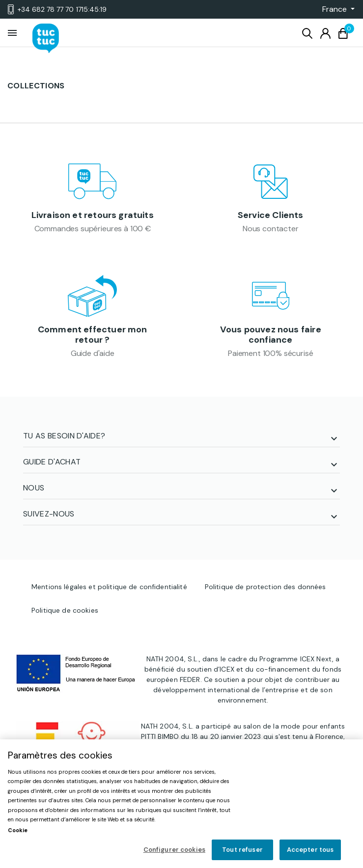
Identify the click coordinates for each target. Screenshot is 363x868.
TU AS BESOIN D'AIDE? (64, 436)
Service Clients (271, 215)
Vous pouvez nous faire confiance (271, 335)
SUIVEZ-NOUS (49, 514)
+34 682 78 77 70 (57, 10)
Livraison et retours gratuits (93, 215)
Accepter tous (310, 850)
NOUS (34, 488)
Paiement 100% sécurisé (270, 353)
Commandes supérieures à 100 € (93, 229)
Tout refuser (242, 850)
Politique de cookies (65, 610)
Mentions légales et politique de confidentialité (109, 587)
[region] (181, 804)
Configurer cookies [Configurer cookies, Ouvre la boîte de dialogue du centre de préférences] (174, 850)
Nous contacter (271, 229)
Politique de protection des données (265, 587)
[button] (335, 9)
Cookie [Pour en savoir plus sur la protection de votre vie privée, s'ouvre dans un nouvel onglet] (18, 830)
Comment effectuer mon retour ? (93, 335)
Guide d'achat (52, 462)
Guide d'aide (93, 353)
